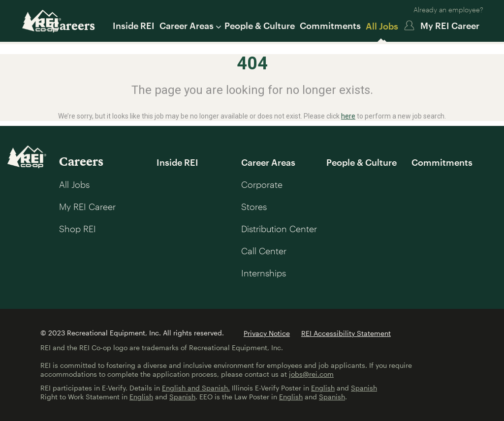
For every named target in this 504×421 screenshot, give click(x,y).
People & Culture (260, 26)
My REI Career (450, 26)
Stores (254, 207)
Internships (264, 273)
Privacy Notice (267, 333)
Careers (73, 25)
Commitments (330, 26)
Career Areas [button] (189, 26)
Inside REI (134, 26)
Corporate (262, 184)
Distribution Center (279, 229)
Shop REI (78, 229)
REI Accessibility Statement (346, 333)
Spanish (364, 388)
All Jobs (382, 26)
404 (252, 63)
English (323, 388)
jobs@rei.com (311, 374)
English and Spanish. (196, 388)
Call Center (264, 251)
